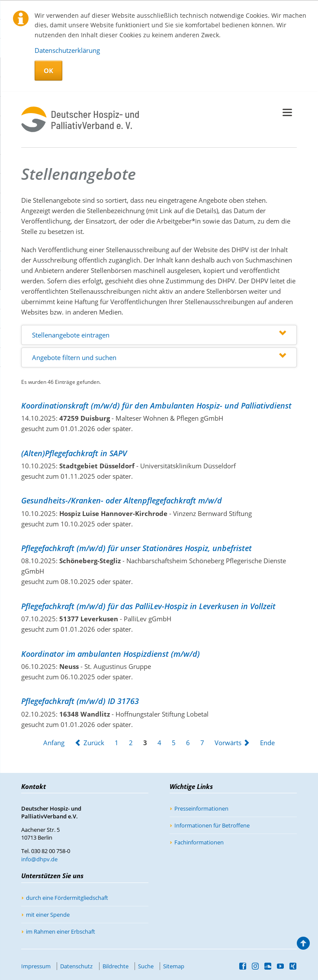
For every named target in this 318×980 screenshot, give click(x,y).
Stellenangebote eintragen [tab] (71, 335)
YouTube (281, 966)
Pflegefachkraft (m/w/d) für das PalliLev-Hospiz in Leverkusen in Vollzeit (148, 606)
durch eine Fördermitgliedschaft (67, 898)
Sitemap (174, 966)
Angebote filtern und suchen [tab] (74, 357)
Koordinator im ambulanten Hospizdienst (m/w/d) (111, 654)
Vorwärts (228, 743)
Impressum (36, 966)
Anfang (54, 743)
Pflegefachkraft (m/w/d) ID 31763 (80, 701)
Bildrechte (116, 966)
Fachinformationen (199, 842)
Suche (146, 966)
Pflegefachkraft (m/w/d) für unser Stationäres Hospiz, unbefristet (137, 548)
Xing (293, 966)
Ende (267, 743)
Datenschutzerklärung (67, 50)
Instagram (255, 966)
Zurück (94, 743)
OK (48, 71)
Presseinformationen (201, 808)
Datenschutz (76, 966)
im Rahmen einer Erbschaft (61, 931)
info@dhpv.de (39, 859)
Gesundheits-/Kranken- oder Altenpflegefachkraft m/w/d (122, 500)
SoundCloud (268, 966)
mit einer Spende (48, 915)
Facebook (243, 966)
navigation (287, 112)
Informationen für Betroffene (212, 825)
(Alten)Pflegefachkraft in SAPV (74, 453)
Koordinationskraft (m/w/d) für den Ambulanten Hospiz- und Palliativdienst (156, 406)
